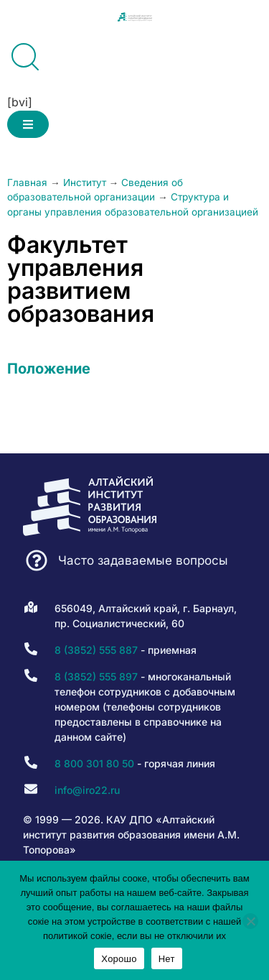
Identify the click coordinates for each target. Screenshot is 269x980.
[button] (28, 124)
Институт (85, 182)
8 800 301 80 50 (94, 763)
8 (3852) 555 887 (96, 650)
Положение (49, 369)
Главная (27, 182)
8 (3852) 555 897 (96, 676)
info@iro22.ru (87, 790)
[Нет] (250, 921)
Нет (167, 959)
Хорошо (119, 959)
